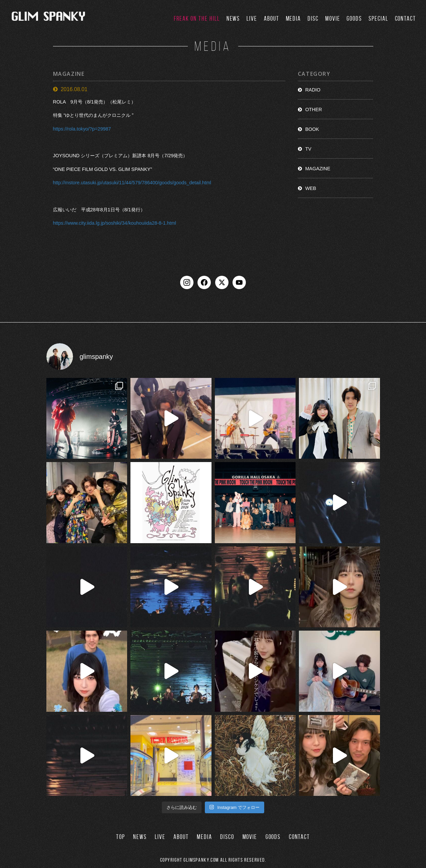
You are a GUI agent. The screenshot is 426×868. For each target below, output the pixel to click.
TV (308, 149)
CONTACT (405, 19)
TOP (121, 837)
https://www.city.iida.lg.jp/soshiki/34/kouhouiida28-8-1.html (115, 223)
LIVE (252, 19)
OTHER (314, 110)
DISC (313, 19)
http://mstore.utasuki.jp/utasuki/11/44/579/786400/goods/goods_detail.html (132, 183)
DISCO (227, 837)
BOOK (312, 129)
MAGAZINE (318, 169)
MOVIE (333, 19)
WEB (311, 188)
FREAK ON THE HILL (197, 19)
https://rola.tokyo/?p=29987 (82, 129)
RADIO (313, 90)
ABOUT (272, 19)
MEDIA (294, 19)
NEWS (233, 19)
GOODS (354, 19)
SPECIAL (378, 19)
